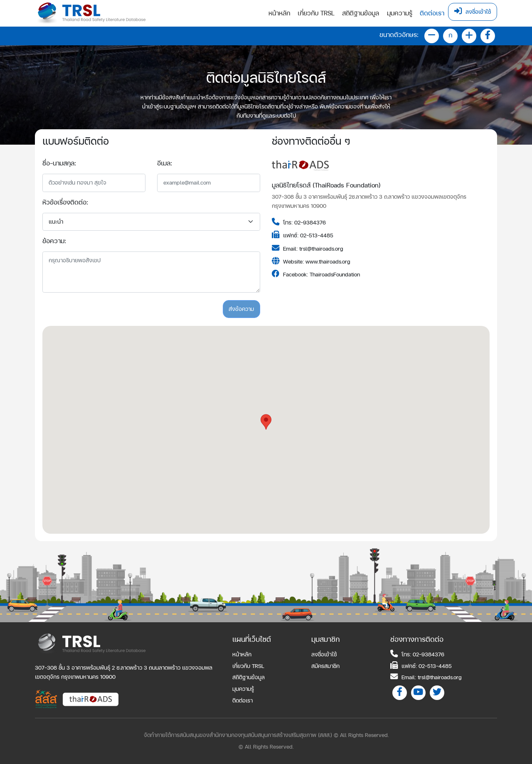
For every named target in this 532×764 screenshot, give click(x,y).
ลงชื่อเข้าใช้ (473, 11)
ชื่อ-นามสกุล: (59, 163)
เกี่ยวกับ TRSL (316, 13)
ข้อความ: (54, 241)
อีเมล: (165, 163)
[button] (266, 422)
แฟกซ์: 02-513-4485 (421, 665)
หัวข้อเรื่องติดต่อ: (65, 202)
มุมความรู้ (400, 13)
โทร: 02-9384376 (417, 654)
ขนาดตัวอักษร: (399, 35)
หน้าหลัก (279, 13)
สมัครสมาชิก (325, 666)
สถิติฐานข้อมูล (361, 13)
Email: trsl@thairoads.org (426, 677)
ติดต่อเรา (432, 13)
